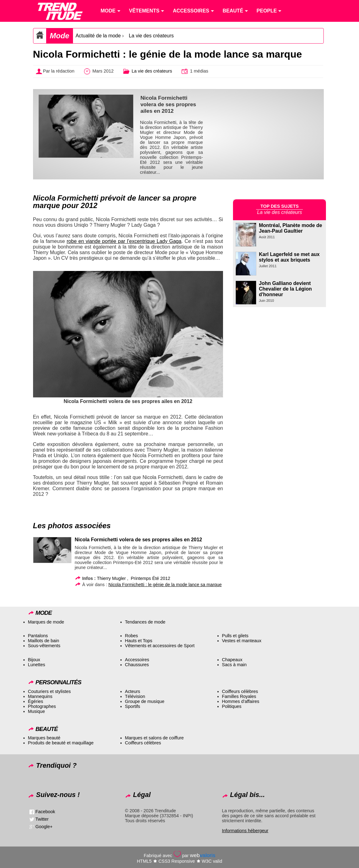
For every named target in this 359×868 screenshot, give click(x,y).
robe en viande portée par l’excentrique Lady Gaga (124, 241)
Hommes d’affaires (241, 701)
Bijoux (34, 660)
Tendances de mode (145, 622)
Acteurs (133, 691)
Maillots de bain (44, 641)
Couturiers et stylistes (50, 691)
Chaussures (137, 665)
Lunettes (37, 665)
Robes (132, 636)
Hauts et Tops (139, 641)
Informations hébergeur (245, 831)
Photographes (42, 706)
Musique (36, 711)
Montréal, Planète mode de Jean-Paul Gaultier (291, 228)
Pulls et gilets (235, 636)
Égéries (36, 701)
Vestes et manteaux (242, 641)
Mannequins (40, 696)
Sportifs (133, 706)
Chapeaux (232, 660)
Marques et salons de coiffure (155, 738)
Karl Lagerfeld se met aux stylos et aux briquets (289, 257)
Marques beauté (44, 738)
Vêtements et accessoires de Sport (160, 646)
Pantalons (38, 636)
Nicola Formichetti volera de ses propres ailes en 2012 (138, 540)
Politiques (232, 706)
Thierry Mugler (112, 578)
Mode (60, 36)
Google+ (44, 827)
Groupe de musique (145, 701)
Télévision (135, 696)
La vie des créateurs (151, 36)
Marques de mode (46, 622)
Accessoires (137, 660)
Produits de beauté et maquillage (61, 743)
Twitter (42, 819)
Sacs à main (234, 665)
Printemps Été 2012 (150, 578)
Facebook (45, 812)
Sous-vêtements (44, 646)
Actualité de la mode (98, 36)
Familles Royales (239, 696)
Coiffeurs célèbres (240, 691)
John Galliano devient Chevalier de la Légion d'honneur (285, 289)
